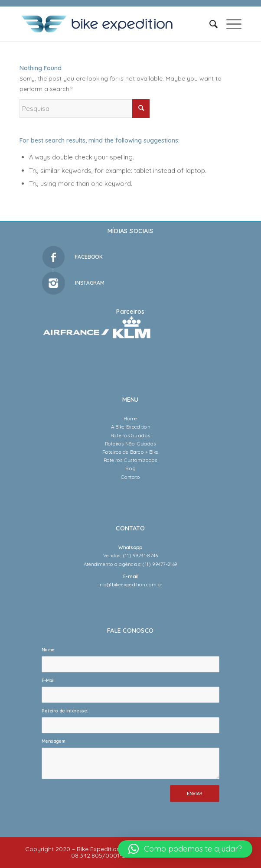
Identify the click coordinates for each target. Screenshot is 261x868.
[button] (185, 849)
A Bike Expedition (130, 427)
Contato (130, 477)
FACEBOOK (89, 257)
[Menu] (230, 24)
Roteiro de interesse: (65, 711)
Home (130, 419)
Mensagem (55, 741)
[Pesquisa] (209, 24)
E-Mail (49, 680)
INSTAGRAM (90, 283)
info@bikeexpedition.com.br (130, 585)
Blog (130, 468)
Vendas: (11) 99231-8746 (130, 556)
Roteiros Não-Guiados (130, 443)
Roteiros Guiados (130, 435)
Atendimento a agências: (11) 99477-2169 (130, 564)
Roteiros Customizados (130, 460)
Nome (49, 650)
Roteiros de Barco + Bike (130, 452)
